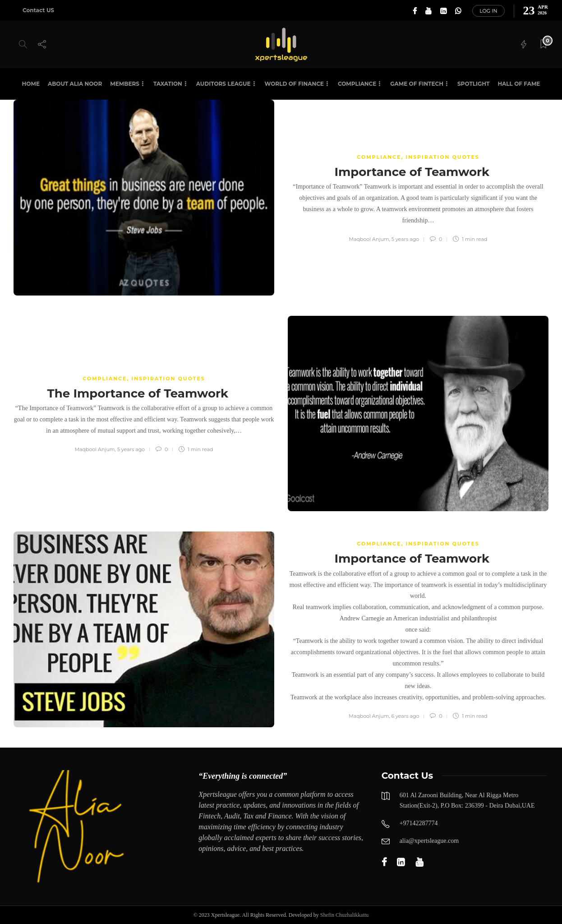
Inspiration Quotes (443, 157)
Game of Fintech (417, 84)
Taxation (168, 84)
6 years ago (405, 716)
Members (125, 84)
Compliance (357, 84)
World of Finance (294, 84)
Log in (488, 11)
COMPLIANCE (379, 157)
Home (31, 84)
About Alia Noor (75, 84)
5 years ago (405, 239)
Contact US (38, 10)
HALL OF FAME (519, 84)
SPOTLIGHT (473, 84)
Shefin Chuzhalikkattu (345, 915)
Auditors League (223, 84)
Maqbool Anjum (369, 239)
